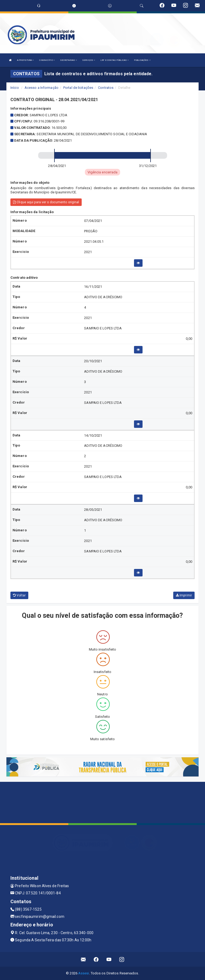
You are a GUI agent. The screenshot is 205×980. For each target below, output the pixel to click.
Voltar (19, 595)
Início (15, 88)
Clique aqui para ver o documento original (46, 202)
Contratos (106, 88)
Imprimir (184, 595)
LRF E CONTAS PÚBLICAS (115, 60)
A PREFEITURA (25, 60)
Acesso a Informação (42, 88)
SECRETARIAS (68, 60)
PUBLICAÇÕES (142, 60)
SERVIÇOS (89, 60)
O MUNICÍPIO (47, 60)
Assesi (84, 973)
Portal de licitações (78, 88)
